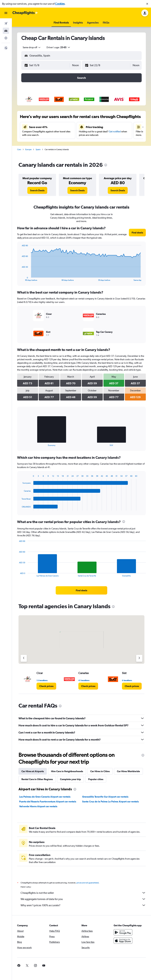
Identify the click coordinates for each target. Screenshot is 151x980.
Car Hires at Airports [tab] (33, 771)
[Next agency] (139, 658)
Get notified (115, 131)
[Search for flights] (6, 23)
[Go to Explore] (6, 38)
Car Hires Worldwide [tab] (128, 771)
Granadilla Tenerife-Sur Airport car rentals (105, 797)
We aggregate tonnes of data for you (83, 899)
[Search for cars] (6, 31)
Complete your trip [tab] (70, 779)
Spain (38, 149)
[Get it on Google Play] (123, 932)
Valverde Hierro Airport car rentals (38, 806)
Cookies (60, 4)
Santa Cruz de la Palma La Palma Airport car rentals (110, 802)
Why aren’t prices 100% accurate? (83, 905)
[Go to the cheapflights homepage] (25, 13)
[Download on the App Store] (123, 941)
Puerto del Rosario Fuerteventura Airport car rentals (48, 802)
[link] (37, 190)
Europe (28, 149)
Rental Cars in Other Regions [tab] (37, 779)
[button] (147, 4)
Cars (19, 149)
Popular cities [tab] (96, 779)
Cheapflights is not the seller (83, 893)
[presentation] (106, 165)
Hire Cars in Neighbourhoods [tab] (67, 771)
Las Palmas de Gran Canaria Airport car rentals (45, 797)
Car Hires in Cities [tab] (100, 771)
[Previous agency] (24, 658)
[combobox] (32, 47)
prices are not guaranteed (88, 883)
